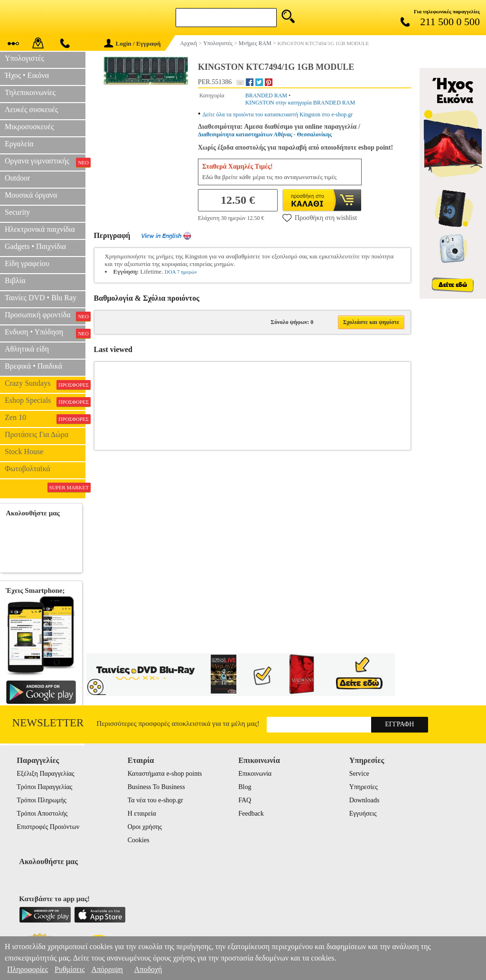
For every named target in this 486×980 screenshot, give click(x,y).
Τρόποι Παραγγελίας (44, 787)
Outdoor (17, 178)
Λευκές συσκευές (31, 109)
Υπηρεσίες (364, 787)
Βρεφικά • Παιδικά (33, 366)
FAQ (245, 800)
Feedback (251, 813)
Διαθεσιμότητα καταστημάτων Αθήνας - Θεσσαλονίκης (265, 134)
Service (359, 774)
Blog (245, 787)
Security (17, 212)
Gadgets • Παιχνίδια (35, 246)
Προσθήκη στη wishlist (320, 218)
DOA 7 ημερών (181, 272)
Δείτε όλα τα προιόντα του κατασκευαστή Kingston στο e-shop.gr (278, 114)
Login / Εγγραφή (132, 43)
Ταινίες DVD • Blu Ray (41, 298)
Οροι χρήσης (145, 827)
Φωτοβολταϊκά (28, 469)
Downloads (364, 800)
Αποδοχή (148, 969)
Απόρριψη (107, 969)
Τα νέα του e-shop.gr (155, 800)
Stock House (24, 452)
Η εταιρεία (142, 813)
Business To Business (156, 787)
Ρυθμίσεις (70, 969)
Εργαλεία (19, 144)
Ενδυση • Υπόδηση (45, 333)
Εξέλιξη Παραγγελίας (45, 774)
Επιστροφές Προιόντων (48, 827)
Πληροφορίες (28, 969)
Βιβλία (15, 281)
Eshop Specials (45, 401)
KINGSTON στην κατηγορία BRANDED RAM (300, 103)
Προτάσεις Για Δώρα (37, 434)
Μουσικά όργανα (31, 195)
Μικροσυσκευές (29, 127)
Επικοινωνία (255, 774)
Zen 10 (45, 419)
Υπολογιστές (24, 58)
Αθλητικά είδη (27, 349)
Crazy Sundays (45, 384)
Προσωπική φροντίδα (45, 316)
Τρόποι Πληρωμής (42, 800)
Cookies (139, 840)
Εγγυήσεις (363, 813)
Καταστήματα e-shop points (165, 774)
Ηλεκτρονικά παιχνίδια (40, 229)
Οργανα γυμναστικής (45, 162)
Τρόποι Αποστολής (42, 813)
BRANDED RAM (266, 95)
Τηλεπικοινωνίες (30, 92)
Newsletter (48, 723)
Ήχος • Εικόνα (27, 75)
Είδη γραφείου (27, 263)
